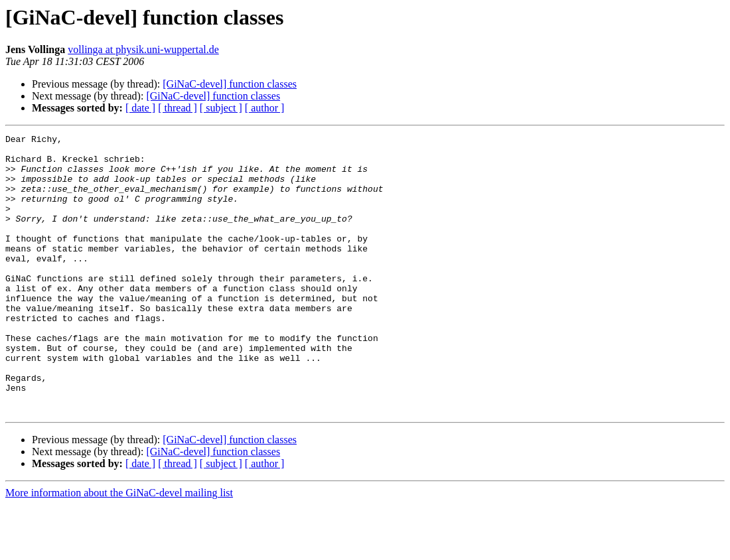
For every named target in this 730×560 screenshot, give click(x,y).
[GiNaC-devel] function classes (230, 84)
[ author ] (265, 108)
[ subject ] (221, 108)
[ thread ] (178, 108)
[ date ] (140, 108)
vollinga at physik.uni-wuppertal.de (143, 49)
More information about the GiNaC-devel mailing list (119, 548)
